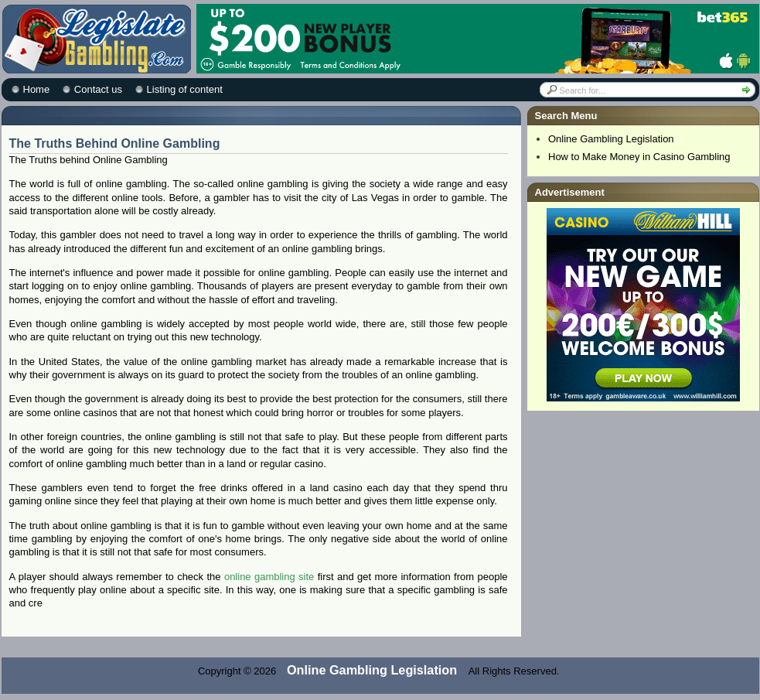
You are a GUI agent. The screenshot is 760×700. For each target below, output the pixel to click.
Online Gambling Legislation (611, 139)
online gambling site (269, 577)
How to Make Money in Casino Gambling (639, 157)
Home (37, 89)
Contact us (98, 89)
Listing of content (185, 89)
